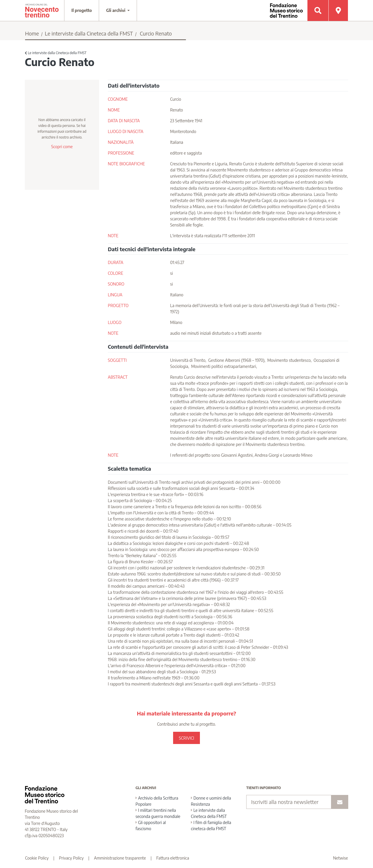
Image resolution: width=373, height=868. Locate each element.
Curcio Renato (156, 33)
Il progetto (82, 10)
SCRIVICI (186, 738)
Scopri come (62, 147)
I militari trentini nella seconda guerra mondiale (158, 813)
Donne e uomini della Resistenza (211, 801)
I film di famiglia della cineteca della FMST (211, 826)
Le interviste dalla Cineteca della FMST (89, 33)
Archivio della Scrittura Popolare (157, 801)
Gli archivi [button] (116, 10)
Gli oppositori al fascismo (151, 826)
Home (32, 33)
